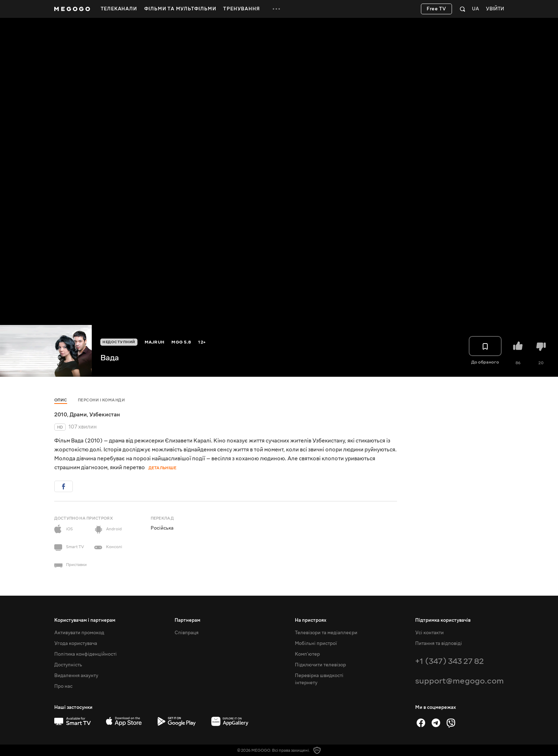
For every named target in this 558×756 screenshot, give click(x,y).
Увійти (495, 9)
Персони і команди (102, 400)
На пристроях (311, 620)
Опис (61, 400)
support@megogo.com (459, 681)
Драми (78, 415)
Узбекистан (105, 415)
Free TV (436, 9)
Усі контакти (429, 633)
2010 (61, 415)
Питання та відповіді (439, 644)
